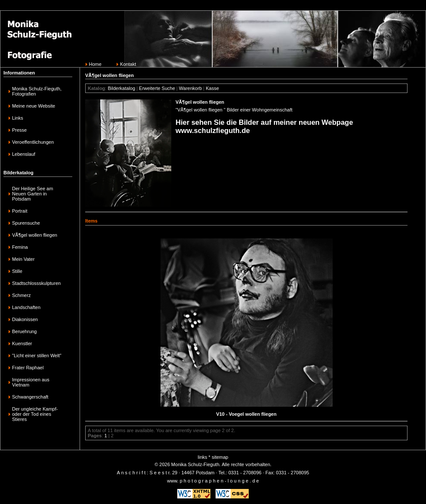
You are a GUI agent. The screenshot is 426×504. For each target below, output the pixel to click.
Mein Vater (23, 259)
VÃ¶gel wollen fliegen (35, 235)
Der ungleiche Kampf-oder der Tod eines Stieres (35, 414)
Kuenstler (22, 343)
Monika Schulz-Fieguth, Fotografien (37, 91)
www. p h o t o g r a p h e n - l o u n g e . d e (213, 481)
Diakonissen (25, 319)
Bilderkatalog (121, 88)
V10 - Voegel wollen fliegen (246, 414)
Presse (19, 130)
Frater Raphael (28, 368)
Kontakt (128, 64)
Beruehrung (25, 331)
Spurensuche (26, 223)
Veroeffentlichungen (33, 142)
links (203, 457)
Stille (17, 271)
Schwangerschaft (30, 397)
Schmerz (21, 295)
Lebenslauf (24, 154)
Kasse (212, 88)
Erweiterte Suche (157, 88)
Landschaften (26, 307)
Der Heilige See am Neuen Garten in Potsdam (32, 194)
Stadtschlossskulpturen (36, 283)
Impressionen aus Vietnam (31, 382)
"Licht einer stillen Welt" (37, 356)
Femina (20, 247)
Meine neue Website (34, 106)
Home (95, 64)
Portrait (20, 211)
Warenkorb (190, 88)
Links (18, 118)
